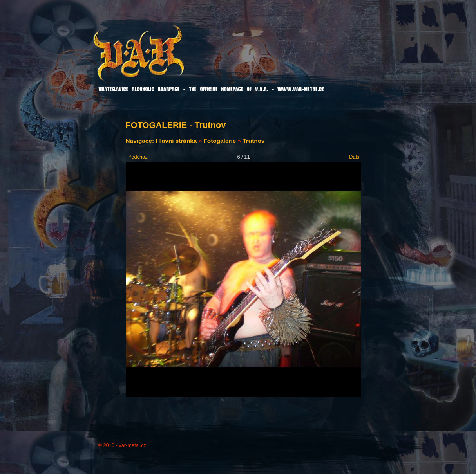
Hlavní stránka (176, 141)
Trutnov (253, 141)
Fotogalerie (220, 141)
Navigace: (141, 141)
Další (355, 157)
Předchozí (138, 157)
